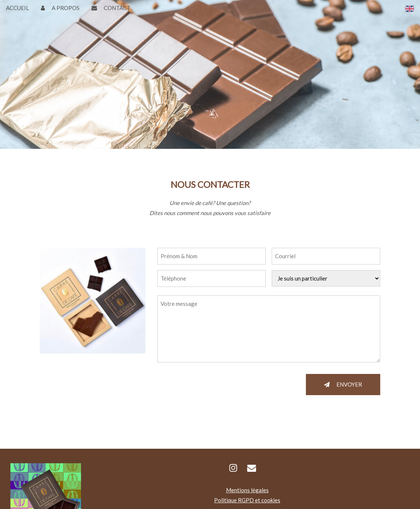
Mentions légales (247, 490)
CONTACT (111, 8)
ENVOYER (343, 384)
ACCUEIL (17, 8)
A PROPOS (60, 8)
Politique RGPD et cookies (247, 500)
